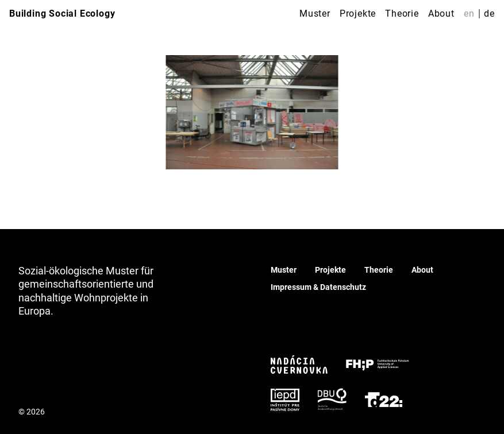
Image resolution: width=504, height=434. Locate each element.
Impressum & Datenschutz (318, 287)
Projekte (358, 13)
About (441, 13)
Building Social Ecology (62, 13)
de (489, 13)
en (469, 13)
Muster (315, 13)
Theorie (402, 13)
